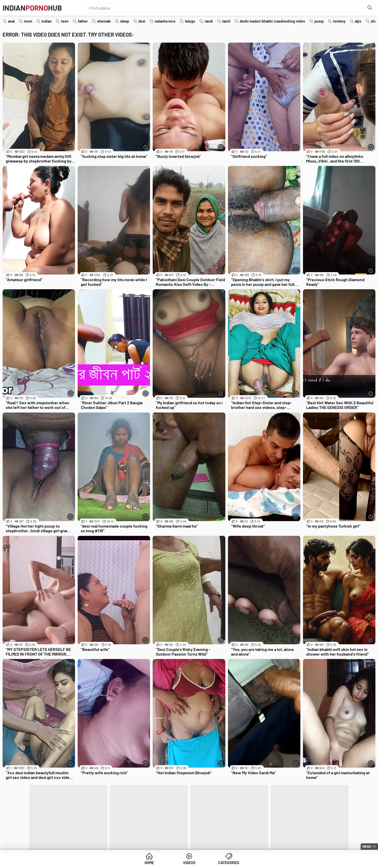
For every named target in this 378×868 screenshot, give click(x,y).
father (83, 21)
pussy (319, 21)
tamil (226, 21)
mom (28, 21)
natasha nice (165, 21)
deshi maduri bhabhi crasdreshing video (272, 21)
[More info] (70, 147)
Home (149, 863)
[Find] (370, 8)
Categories (229, 863)
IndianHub (32, 8)
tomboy (339, 21)
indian (47, 21)
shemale (104, 21)
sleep (125, 21)
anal (11, 21)
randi (209, 21)
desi (142, 21)
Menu (367, 846)
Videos (189, 863)
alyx (358, 21)
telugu (190, 21)
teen (65, 21)
